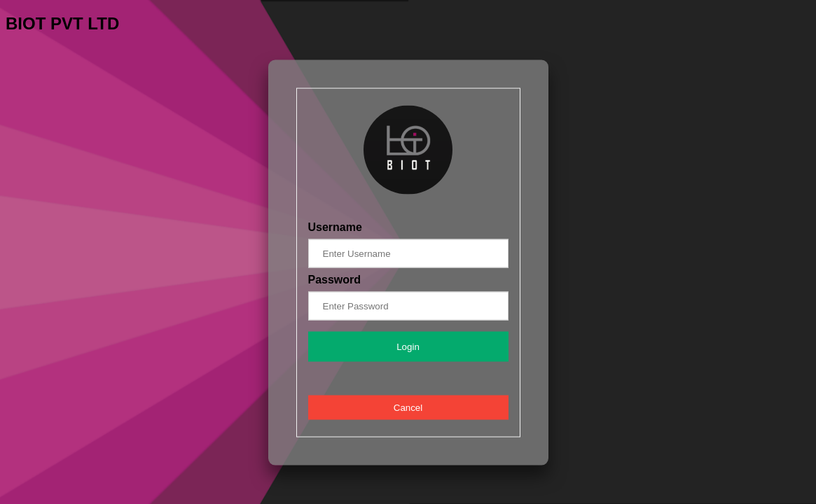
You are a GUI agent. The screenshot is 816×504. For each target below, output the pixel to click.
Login (408, 346)
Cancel (408, 407)
